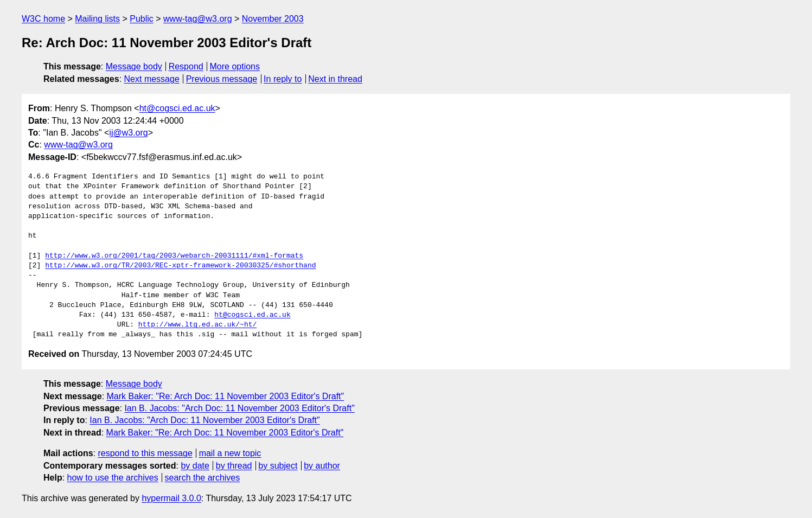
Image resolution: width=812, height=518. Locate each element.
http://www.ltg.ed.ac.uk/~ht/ (197, 325)
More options (235, 66)
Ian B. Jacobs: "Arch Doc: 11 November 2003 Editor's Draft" (239, 408)
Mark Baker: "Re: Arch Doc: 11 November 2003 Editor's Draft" (226, 396)
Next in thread (335, 79)
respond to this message (145, 453)
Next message (152, 79)
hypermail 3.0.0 (171, 498)
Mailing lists (97, 19)
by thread (234, 466)
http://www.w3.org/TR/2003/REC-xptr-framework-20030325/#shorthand (180, 266)
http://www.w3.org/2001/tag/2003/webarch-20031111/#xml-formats (174, 256)
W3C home (43, 19)
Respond (186, 66)
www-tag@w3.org (198, 19)
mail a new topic (230, 453)
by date (195, 466)
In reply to (283, 79)
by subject (278, 466)
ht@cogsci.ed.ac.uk (177, 108)
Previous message (222, 79)
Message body (134, 66)
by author (322, 466)
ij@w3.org (128, 133)
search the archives (203, 478)
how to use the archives (113, 478)
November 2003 (273, 19)
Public (142, 19)
